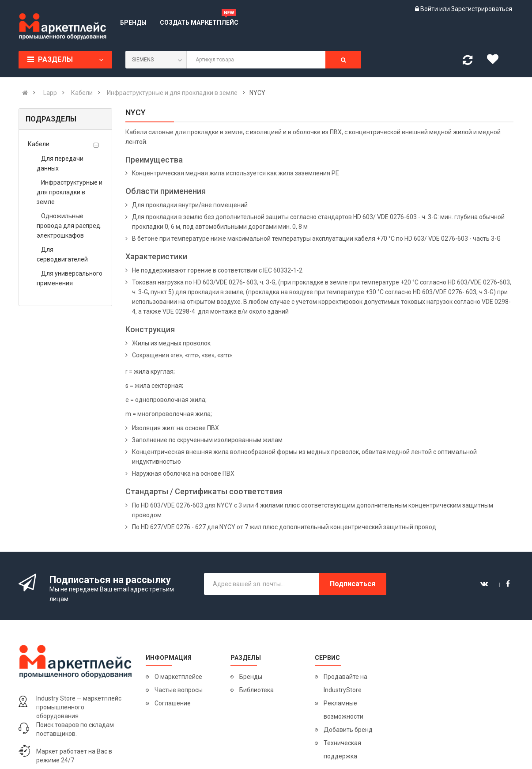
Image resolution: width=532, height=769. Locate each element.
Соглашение (173, 703)
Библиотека (257, 690)
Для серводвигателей (62, 254)
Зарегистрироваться (482, 9)
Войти (430, 9)
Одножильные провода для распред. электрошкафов (69, 226)
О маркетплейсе (178, 677)
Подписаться (353, 584)
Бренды (251, 677)
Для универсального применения (70, 278)
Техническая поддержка (342, 750)
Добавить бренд (348, 730)
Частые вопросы (179, 690)
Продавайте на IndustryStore (345, 683)
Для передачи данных (60, 163)
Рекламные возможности (343, 710)
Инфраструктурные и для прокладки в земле (70, 192)
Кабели (39, 144)
